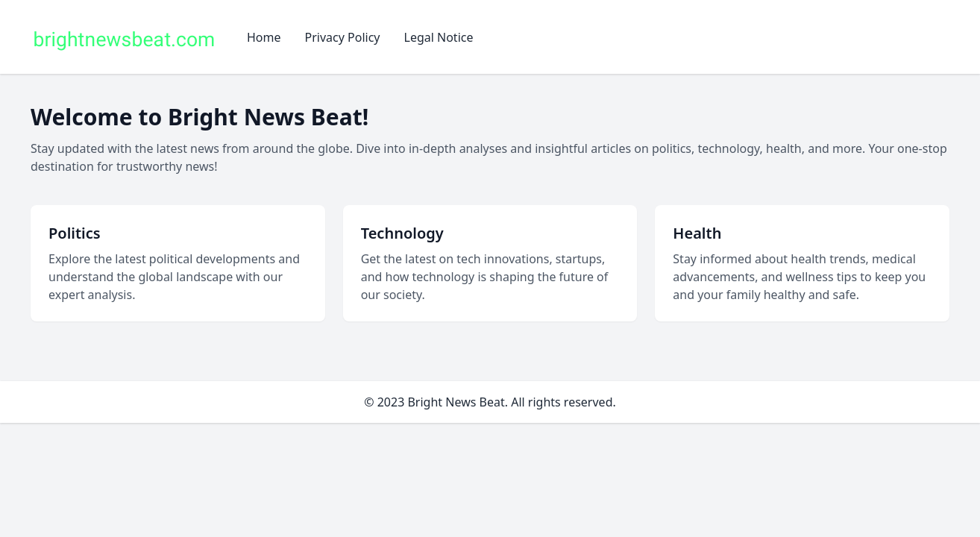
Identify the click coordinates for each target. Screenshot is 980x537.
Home (264, 37)
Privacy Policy (343, 37)
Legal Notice (439, 37)
